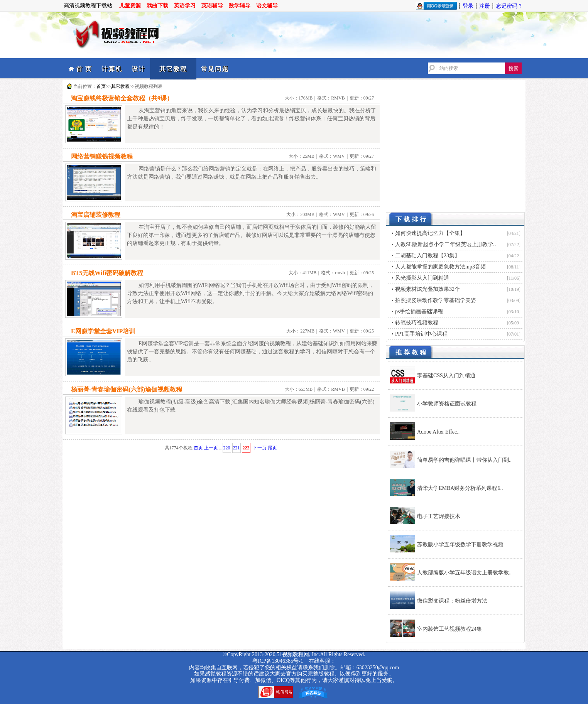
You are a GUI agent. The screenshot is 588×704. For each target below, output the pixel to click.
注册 (485, 6)
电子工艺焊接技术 (439, 516)
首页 (101, 86)
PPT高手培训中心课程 (421, 334)
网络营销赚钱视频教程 (102, 156)
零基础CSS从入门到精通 (446, 376)
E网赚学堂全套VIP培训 (103, 331)
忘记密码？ (509, 6)
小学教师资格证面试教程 (447, 404)
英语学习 (185, 6)
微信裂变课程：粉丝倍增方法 (452, 601)
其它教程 (173, 69)
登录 (468, 6)
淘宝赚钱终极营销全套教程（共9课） (122, 98)
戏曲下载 (157, 6)
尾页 (272, 448)
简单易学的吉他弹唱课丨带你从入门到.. (464, 460)
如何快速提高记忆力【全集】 (430, 233)
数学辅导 (240, 6)
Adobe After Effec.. (438, 432)
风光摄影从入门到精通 (422, 278)
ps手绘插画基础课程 (419, 311)
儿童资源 (130, 6)
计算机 (112, 69)
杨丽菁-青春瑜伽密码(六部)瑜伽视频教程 (127, 389)
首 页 (84, 69)
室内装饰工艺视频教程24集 (449, 629)
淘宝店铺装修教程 (96, 215)
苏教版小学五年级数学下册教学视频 (460, 544)
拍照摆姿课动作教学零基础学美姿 (436, 300)
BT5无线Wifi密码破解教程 (107, 273)
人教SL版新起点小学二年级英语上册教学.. (445, 244)
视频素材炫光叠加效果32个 (427, 289)
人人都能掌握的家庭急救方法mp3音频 (440, 267)
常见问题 (215, 69)
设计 (139, 69)
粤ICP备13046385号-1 (278, 661)
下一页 (260, 448)
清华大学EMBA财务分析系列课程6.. (460, 488)
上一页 (211, 448)
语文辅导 (267, 6)
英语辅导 (212, 6)
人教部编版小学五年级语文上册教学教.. (464, 573)
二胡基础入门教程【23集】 (427, 256)
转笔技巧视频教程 (417, 323)
